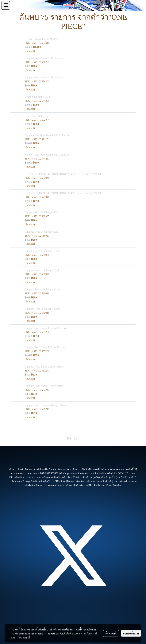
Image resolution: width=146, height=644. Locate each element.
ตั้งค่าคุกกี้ (111, 633)
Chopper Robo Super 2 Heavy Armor (45, 367)
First (70, 439)
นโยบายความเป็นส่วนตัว (85, 633)
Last (76, 439)
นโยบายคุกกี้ (23, 637)
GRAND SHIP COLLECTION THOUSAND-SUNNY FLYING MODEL (64, 174)
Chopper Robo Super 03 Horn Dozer (44, 58)
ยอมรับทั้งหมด (131, 633)
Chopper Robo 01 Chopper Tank (42, 251)
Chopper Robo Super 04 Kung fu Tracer (46, 405)
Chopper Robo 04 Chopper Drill (42, 212)
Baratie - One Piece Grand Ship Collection (47, 135)
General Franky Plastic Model (41, 39)
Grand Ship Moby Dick (37, 97)
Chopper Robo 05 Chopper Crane (43, 290)
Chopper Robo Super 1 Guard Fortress (45, 328)
